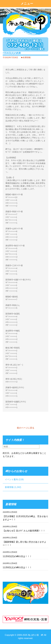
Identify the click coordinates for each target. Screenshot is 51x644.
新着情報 (9, 487)
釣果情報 (27, 57)
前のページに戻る (26, 428)
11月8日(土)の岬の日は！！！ (17, 567)
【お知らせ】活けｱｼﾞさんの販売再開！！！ (24, 531)
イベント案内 (11, 479)
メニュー (27, 4)
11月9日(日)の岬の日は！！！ (17, 556)
